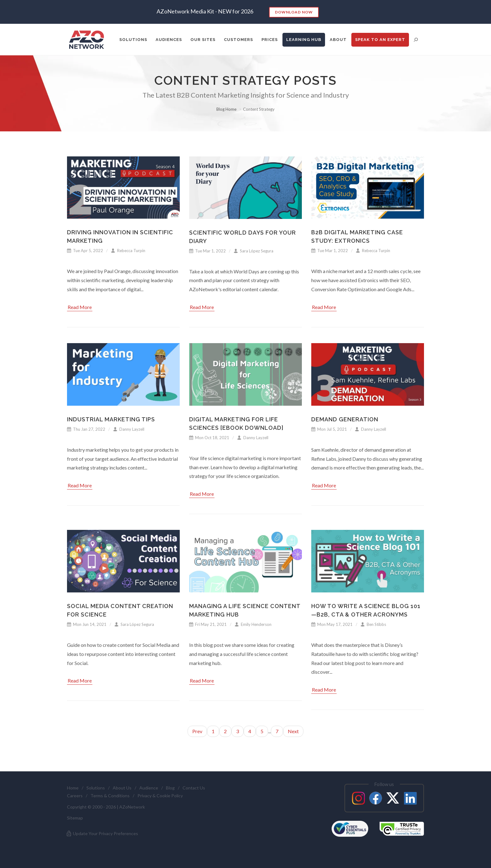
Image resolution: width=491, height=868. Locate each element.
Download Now (294, 12)
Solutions (96, 788)
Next (293, 731)
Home (73, 788)
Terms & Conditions (110, 796)
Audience (149, 788)
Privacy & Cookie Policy (160, 796)
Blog (170, 788)
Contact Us (194, 788)
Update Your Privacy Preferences (102, 834)
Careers (75, 796)
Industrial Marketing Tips (111, 419)
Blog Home (226, 109)
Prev (197, 731)
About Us (122, 788)
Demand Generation (345, 419)
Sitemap (75, 818)
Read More (80, 307)
